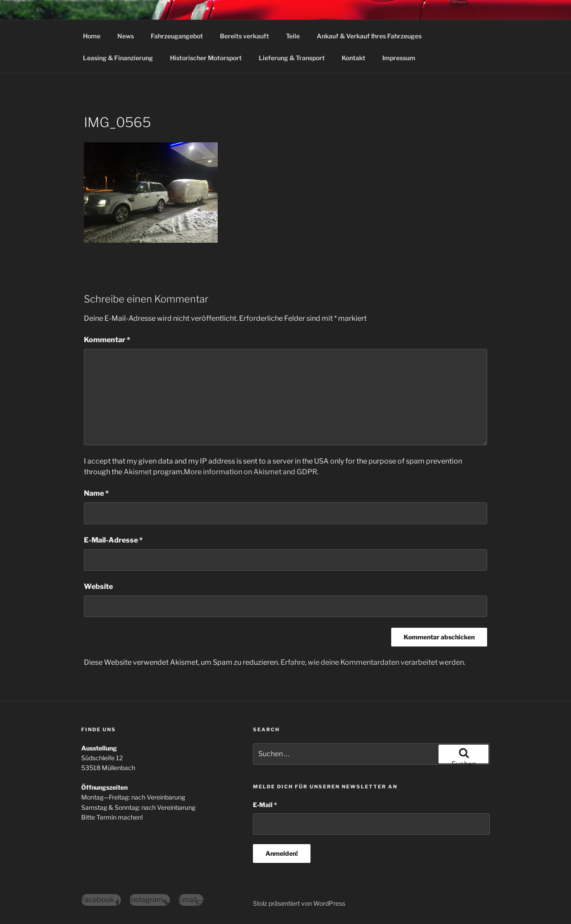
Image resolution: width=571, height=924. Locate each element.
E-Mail (265, 805)
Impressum (399, 58)
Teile (293, 36)
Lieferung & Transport (292, 58)
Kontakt (354, 58)
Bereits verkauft (244, 36)
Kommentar (107, 340)
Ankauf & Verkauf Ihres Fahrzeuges (369, 36)
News (126, 36)
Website (98, 586)
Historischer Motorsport (206, 58)
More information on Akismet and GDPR (250, 472)
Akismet (138, 472)
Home (92, 36)
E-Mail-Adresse (113, 540)
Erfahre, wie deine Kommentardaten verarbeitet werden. (373, 662)
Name (96, 493)
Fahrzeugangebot (177, 36)
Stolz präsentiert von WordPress (299, 903)
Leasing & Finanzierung (118, 58)
